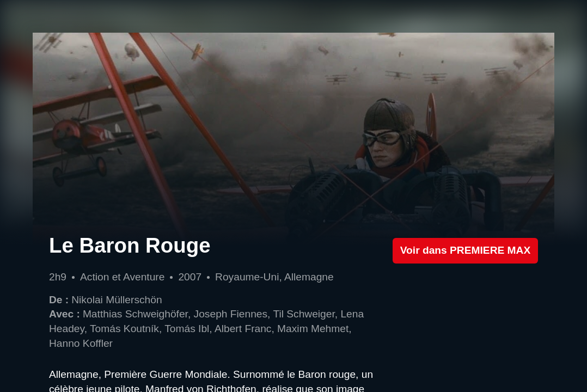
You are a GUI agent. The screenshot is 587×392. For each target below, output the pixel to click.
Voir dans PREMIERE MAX (466, 250)
